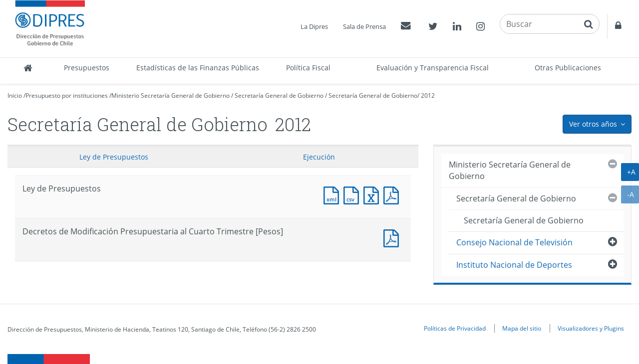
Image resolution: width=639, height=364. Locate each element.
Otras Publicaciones (568, 68)
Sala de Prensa (364, 26)
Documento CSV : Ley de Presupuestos (353, 194)
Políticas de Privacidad (455, 328)
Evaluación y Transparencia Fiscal (433, 68)
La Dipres (314, 26)
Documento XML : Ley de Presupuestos (333, 194)
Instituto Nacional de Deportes (514, 265)
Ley (114, 157)
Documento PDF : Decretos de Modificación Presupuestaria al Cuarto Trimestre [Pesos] (393, 237)
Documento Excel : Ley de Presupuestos (373, 194)
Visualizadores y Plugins (591, 328)
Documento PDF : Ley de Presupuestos (393, 194)
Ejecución (319, 157)
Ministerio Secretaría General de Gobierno (170, 95)
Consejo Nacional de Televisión (514, 242)
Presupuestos (87, 68)
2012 (428, 95)
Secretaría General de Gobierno (279, 95)
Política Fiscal (308, 68)
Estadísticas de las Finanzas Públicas (198, 68)
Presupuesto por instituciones (67, 95)
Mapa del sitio (522, 328)
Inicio (15, 95)
